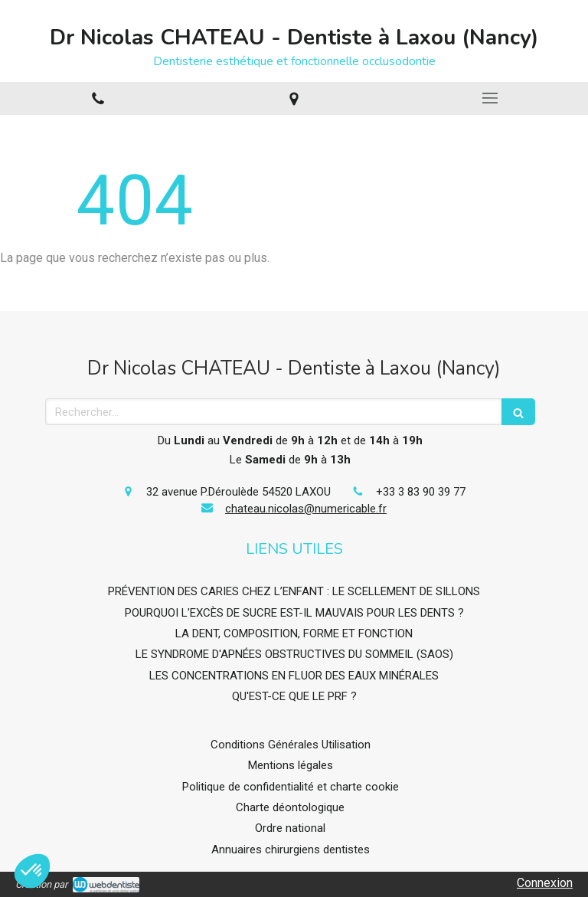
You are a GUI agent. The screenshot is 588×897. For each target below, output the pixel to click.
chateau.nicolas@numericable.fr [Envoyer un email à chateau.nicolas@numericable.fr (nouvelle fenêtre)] (306, 509)
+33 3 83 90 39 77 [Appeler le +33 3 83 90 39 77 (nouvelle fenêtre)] (421, 492)
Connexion (545, 883)
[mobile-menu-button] (490, 98)
